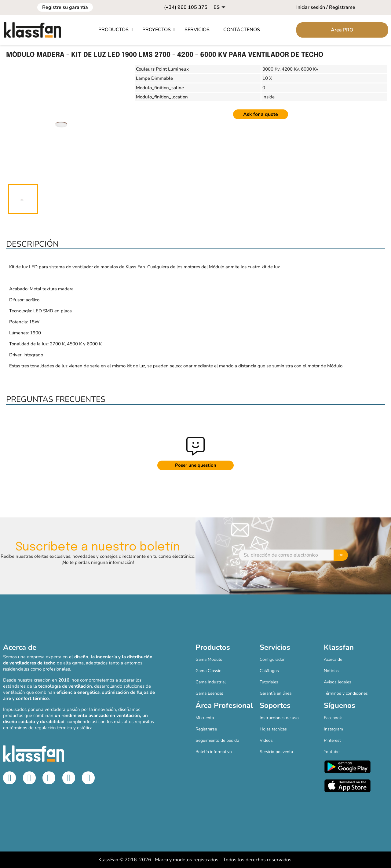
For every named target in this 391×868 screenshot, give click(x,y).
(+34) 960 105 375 (186, 7)
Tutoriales (269, 682)
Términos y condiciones (346, 693)
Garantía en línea (276, 693)
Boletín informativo (214, 752)
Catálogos (269, 671)
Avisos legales (338, 682)
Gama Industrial (211, 682)
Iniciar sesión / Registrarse (326, 7)
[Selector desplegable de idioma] (220, 7)
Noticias (331, 671)
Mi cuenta (205, 718)
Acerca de (333, 659)
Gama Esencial (209, 693)
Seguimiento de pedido (217, 740)
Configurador (272, 659)
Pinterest (332, 740)
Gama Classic (208, 671)
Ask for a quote (261, 114)
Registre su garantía (65, 7)
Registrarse (206, 729)
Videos (266, 740)
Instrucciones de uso (279, 718)
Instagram (333, 729)
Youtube (332, 752)
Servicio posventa (276, 752)
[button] (115, 30)
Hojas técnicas (273, 729)
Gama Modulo (209, 659)
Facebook (333, 718)
